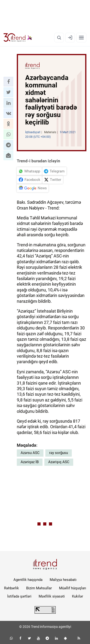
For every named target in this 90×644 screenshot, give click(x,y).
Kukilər (78, 596)
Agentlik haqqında (28, 580)
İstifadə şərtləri (19, 596)
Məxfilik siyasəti (52, 596)
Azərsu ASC (30, 453)
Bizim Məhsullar (39, 588)
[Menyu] (81, 38)
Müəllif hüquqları (73, 588)
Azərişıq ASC (59, 462)
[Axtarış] (59, 38)
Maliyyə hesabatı (63, 580)
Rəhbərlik (12, 588)
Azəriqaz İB (30, 462)
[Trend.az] (18, 38)
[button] (8, 82)
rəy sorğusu (59, 453)
